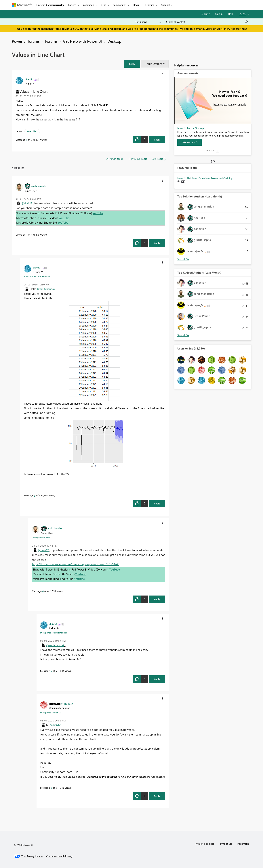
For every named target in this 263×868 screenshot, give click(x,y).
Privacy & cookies (205, 844)
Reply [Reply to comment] (157, 243)
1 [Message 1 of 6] (27, 140)
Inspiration (88, 5)
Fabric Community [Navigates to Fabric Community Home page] (50, 5)
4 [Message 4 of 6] (43, 591)
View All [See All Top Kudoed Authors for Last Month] (183, 335)
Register (205, 14)
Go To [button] (243, 14)
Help (231, 14)
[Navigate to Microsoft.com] (22, 5)
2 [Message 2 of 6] (27, 235)
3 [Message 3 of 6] (35, 495)
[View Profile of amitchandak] (38, 186)
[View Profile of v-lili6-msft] (67, 704)
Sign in (219, 14)
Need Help (32, 131)
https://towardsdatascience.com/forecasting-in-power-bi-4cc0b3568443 (76, 564)
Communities (120, 5)
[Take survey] (189, 142)
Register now (239, 29)
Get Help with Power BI (82, 41)
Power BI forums (26, 41)
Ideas (103, 5)
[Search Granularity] (148, 22)
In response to (37, 276)
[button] (132, 64)
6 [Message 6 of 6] (51, 788)
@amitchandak (46, 289)
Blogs (136, 5)
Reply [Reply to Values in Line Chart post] (157, 140)
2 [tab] (209, 151)
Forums (72, 5)
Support (165, 5)
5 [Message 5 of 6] (51, 671)
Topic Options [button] (154, 64)
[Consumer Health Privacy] (59, 856)
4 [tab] (214, 151)
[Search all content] (207, 22)
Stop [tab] (218, 151)
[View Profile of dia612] (28, 79)
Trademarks (243, 844)
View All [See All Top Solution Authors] (183, 259)
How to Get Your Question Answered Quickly (205, 178)
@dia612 (27, 203)
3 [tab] (211, 151)
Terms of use (225, 844)
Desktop (114, 41)
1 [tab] (207, 151)
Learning (150, 5)
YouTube (98, 213)
